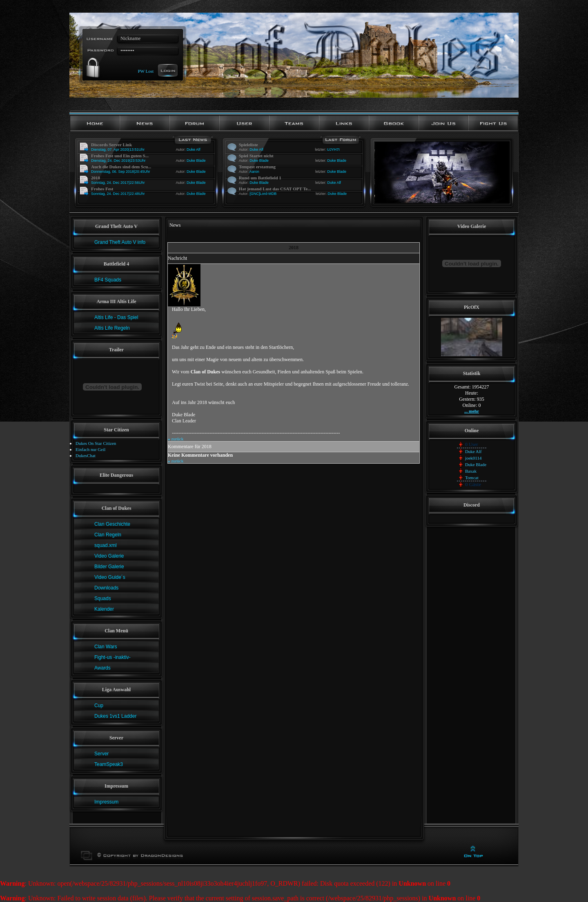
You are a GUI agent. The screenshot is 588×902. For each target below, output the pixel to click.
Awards (102, 668)
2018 (96, 178)
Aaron (254, 172)
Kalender (104, 609)
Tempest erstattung (257, 167)
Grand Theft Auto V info (120, 242)
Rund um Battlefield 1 (260, 178)
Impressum (106, 802)
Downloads (106, 588)
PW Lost (146, 71)
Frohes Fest (102, 189)
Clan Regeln (108, 535)
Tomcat (472, 478)
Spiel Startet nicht (256, 156)
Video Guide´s (110, 577)
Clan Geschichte (112, 524)
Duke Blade (196, 161)
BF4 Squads (108, 280)
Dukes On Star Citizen (96, 443)
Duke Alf (194, 150)
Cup (99, 706)
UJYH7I (333, 150)
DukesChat (86, 455)
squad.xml (106, 545)
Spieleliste (248, 145)
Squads (103, 598)
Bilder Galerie (109, 567)
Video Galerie (109, 556)
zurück (176, 439)
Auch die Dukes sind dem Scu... (121, 167)
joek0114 (473, 458)
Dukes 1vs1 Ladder (115, 716)
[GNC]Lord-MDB (263, 194)
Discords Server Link (111, 145)
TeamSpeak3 (109, 764)
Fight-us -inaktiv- (112, 657)
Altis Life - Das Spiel (116, 317)
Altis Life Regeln (112, 328)
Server (101, 754)
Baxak (471, 471)
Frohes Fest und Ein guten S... (120, 156)
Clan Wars (106, 647)
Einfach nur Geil (90, 449)
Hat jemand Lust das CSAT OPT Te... (275, 189)
